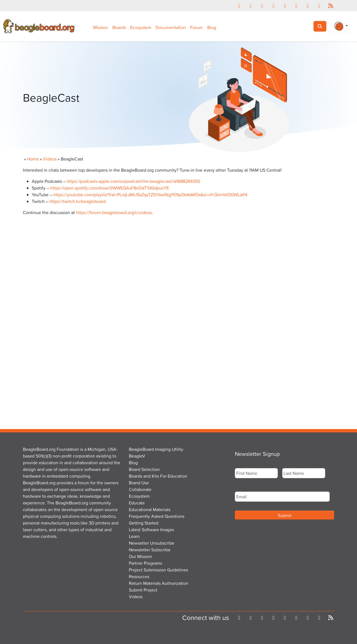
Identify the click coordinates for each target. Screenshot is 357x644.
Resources (139, 576)
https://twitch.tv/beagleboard (78, 201)
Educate (137, 503)
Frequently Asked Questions (157, 516)
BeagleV (137, 456)
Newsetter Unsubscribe (152, 543)
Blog (212, 27)
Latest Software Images (151, 530)
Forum (196, 27)
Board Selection (144, 469)
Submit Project (143, 590)
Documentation (171, 27)
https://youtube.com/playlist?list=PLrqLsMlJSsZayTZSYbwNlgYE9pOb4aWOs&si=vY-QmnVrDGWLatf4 (150, 195)
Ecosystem (141, 27)
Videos (50, 159)
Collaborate (140, 489)
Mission (101, 27)
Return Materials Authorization (159, 583)
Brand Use (139, 483)
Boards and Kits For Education (158, 476)
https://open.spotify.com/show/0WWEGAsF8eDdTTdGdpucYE (110, 188)
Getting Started (144, 523)
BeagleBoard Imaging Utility (156, 449)
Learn (134, 536)
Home (33, 159)
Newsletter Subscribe (150, 550)
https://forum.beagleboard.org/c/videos (114, 212)
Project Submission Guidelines (158, 570)
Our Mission (140, 556)
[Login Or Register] (341, 26)
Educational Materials (150, 509)
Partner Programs (145, 563)
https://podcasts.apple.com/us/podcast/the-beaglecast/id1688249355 (133, 181)
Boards (119, 27)
